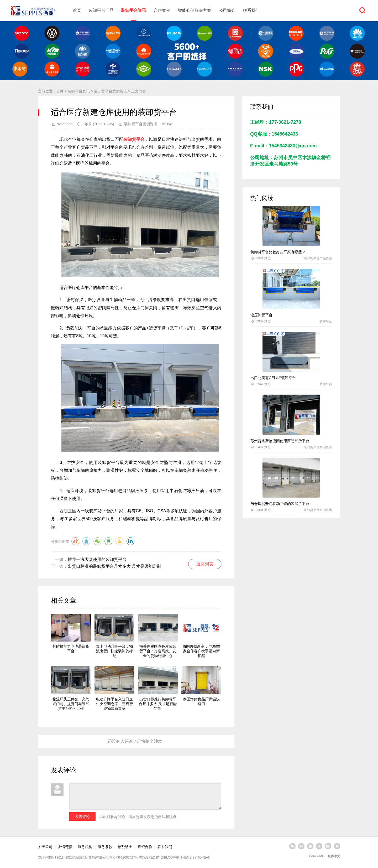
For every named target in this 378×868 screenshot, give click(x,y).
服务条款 (105, 847)
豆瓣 (108, 541)
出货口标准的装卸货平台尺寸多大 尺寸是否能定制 (114, 566)
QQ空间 (119, 541)
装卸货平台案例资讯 (111, 91)
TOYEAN (204, 857)
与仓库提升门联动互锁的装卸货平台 (280, 504)
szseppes (65, 124)
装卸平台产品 (101, 10)
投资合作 (145, 847)
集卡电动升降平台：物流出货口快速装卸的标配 (114, 651)
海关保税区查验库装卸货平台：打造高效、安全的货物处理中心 (158, 651)
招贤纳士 (125, 847)
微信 (97, 541)
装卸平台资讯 (134, 10)
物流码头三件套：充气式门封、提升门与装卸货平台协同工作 (71, 704)
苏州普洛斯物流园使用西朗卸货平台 (280, 441)
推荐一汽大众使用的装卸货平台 (97, 559)
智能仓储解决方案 (195, 10)
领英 (130, 541)
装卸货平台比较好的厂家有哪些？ (278, 252)
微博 (75, 541)
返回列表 (205, 564)
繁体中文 (334, 856)
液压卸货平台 (261, 315)
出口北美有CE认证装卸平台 (273, 378)
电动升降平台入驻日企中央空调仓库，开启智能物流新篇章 (114, 704)
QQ (86, 541)
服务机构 (85, 847)
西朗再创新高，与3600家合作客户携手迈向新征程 (201, 651)
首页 (77, 10)
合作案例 (162, 10)
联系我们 (251, 10)
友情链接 (65, 847)
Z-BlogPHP (170, 857)
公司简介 (227, 10)
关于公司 (45, 847)
